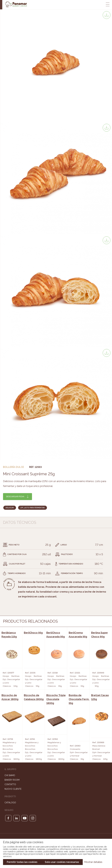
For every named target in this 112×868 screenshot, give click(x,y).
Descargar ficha (15, 497)
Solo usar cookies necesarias (62, 862)
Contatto (10, 784)
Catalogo (10, 803)
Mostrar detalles (93, 862)
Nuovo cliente (13, 789)
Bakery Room (12, 780)
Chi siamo (10, 775)
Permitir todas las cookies (22, 862)
